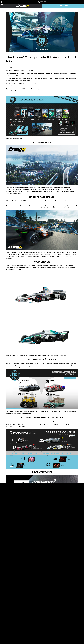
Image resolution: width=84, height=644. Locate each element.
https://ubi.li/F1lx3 (33, 527)
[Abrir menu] (2, 5)
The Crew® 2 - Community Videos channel (52, 594)
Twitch (32, 590)
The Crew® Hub (49, 592)
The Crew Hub (26, 572)
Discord (16, 590)
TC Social (9, 590)
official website (41, 588)
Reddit (76, 588)
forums (70, 588)
